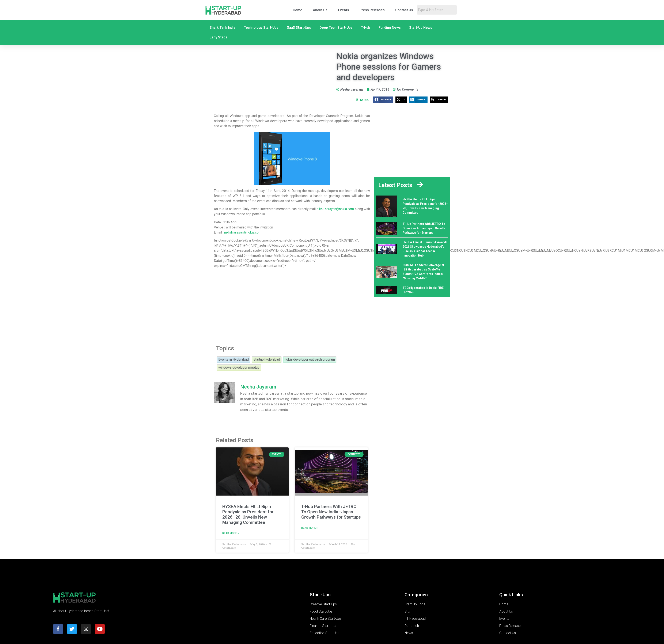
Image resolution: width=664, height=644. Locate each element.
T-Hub (366, 28)
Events (344, 10)
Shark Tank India (223, 28)
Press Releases (372, 10)
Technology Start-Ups (261, 28)
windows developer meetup (239, 368)
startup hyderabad (267, 360)
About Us (320, 10)
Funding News (390, 28)
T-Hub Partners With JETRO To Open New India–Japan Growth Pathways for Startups (331, 512)
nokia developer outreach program (310, 360)
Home (298, 10)
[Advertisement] (288, 305)
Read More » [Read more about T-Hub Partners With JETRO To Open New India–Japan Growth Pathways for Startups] (310, 528)
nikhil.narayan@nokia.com (335, 209)
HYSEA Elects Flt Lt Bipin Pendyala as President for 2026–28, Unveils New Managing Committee (248, 515)
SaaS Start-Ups (299, 28)
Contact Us (404, 10)
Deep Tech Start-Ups (336, 28)
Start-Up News (421, 28)
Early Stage (219, 37)
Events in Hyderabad (234, 360)
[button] (383, 100)
